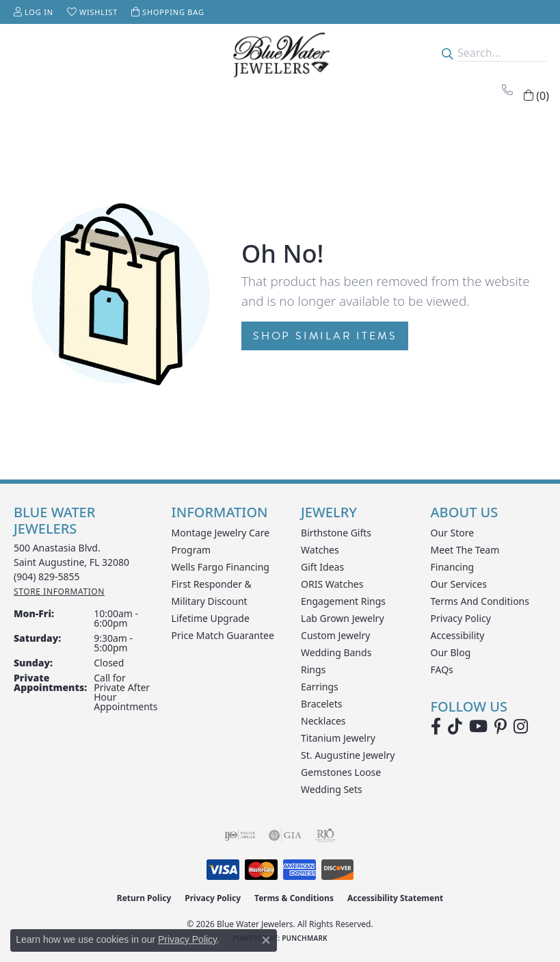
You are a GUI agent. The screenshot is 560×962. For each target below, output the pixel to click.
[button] (34, 12)
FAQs (442, 669)
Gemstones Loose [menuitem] (341, 772)
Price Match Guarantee (223, 635)
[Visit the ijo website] (240, 835)
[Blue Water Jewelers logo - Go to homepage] (280, 53)
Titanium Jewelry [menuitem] (338, 738)
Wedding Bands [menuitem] (336, 652)
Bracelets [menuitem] (321, 704)
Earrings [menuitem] (320, 687)
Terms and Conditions (480, 601)
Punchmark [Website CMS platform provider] (305, 938)
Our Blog (451, 652)
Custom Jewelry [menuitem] (335, 635)
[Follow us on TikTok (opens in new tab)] (455, 727)
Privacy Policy (461, 618)
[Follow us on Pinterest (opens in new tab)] (501, 727)
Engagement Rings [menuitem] (343, 601)
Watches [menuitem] (320, 550)
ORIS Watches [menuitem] (332, 584)
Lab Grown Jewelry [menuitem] (343, 618)
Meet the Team (465, 550)
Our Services (459, 584)
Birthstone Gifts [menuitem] (336, 533)
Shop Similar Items (325, 336)
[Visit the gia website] (285, 835)
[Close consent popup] (266, 940)
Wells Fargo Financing (221, 567)
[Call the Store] (47, 576)
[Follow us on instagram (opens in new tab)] (521, 727)
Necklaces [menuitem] (323, 721)
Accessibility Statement (395, 898)
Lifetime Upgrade (211, 618)
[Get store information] (59, 591)
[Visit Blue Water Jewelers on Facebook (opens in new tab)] (436, 727)
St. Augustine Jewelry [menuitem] (348, 755)
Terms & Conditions (294, 898)
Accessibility (458, 635)
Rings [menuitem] (313, 669)
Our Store (453, 533)
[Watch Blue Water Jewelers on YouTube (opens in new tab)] (478, 727)
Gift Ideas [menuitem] (322, 567)
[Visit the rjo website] (325, 835)
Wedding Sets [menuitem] (332, 789)
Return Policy (144, 898)
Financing (453, 567)
